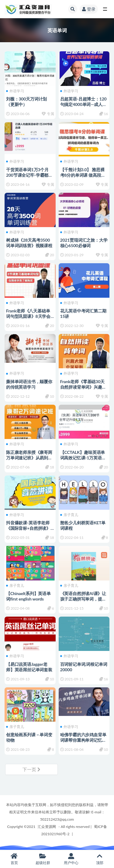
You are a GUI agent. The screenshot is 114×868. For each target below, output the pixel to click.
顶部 (100, 859)
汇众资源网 (47, 827)
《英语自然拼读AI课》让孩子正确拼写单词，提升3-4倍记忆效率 (83, 599)
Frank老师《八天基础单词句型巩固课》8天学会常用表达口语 (28, 316)
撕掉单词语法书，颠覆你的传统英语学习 (29, 384)
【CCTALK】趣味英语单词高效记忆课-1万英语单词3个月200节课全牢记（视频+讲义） (83, 460)
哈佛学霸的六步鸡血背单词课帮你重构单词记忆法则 (83, 740)
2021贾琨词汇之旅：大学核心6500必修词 (84, 243)
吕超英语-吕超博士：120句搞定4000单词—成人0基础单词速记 (83, 104)
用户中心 (71, 859)
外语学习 (15, 91)
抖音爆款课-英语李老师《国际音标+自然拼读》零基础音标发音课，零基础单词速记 (29, 531)
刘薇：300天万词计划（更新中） (26, 102)
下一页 (31, 769)
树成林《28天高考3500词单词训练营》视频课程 (29, 243)
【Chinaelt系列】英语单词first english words (28, 596)
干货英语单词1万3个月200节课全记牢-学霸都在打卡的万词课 (29, 175)
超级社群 (43, 859)
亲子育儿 (69, 515)
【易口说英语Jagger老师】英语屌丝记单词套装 (29, 667)
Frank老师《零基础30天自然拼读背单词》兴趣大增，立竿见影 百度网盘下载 (84, 390)
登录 (89, 9)
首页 (14, 859)
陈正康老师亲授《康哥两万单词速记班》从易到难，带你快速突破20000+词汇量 (29, 460)
